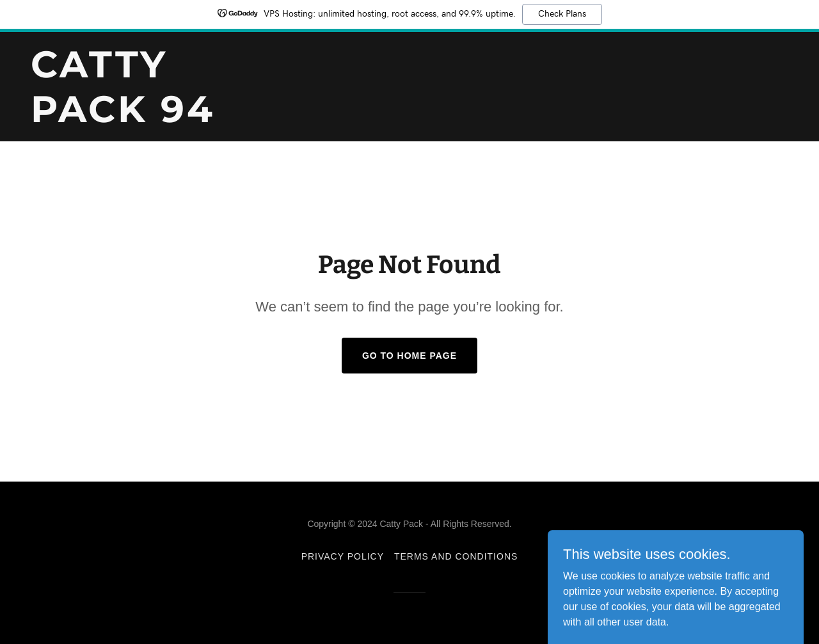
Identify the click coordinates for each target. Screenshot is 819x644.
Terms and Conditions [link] (456, 556)
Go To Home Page (409, 356)
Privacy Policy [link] (343, 556)
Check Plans (562, 14)
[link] (163, 119)
